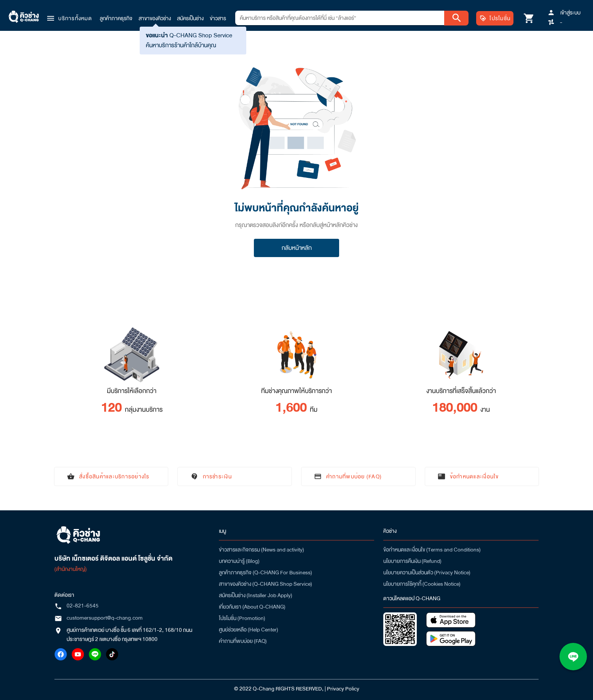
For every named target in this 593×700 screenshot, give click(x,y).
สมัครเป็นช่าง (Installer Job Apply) (256, 595)
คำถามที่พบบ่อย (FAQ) (243, 641)
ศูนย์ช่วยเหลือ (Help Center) (249, 630)
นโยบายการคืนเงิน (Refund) (412, 561)
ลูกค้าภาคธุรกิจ (116, 18)
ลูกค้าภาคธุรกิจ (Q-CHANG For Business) (265, 572)
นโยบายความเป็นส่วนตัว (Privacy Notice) (427, 572)
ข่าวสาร (218, 18)
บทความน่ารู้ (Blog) (239, 561)
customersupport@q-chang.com (105, 618)
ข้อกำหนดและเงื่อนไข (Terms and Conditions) (432, 550)
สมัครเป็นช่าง (190, 18)
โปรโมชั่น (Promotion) (242, 618)
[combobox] (340, 18)
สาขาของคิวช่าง (155, 18)
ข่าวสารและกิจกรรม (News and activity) (261, 550)
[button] (69, 18)
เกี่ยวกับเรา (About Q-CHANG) (252, 607)
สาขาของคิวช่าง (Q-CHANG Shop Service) (265, 584)
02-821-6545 (83, 606)
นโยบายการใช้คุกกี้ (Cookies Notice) (422, 584)
